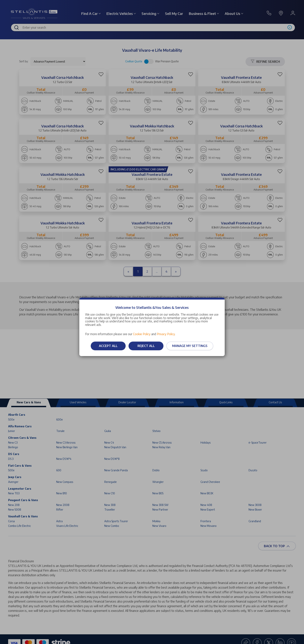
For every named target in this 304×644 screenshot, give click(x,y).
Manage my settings (190, 346)
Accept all (108, 346)
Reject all (146, 346)
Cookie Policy (142, 334)
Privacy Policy (166, 334)
